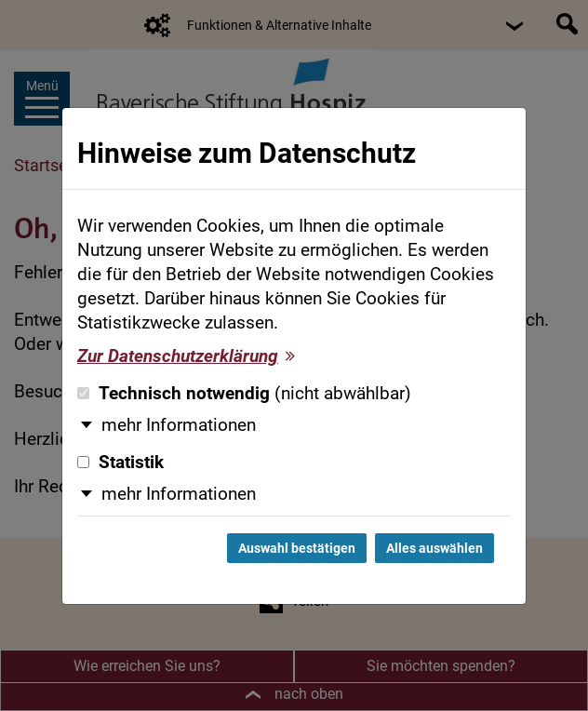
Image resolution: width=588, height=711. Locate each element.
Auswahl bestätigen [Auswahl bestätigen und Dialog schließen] (297, 548)
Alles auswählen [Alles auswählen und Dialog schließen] (434, 548)
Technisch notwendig (244, 394)
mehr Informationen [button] (179, 425)
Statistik (120, 463)
